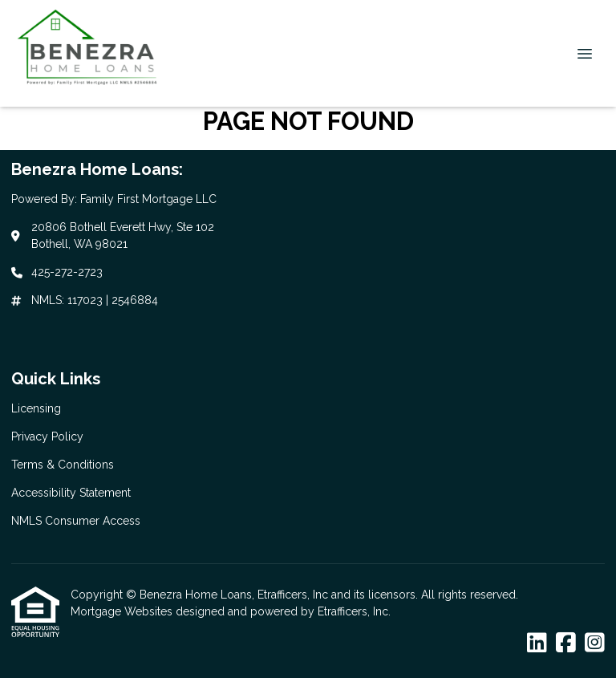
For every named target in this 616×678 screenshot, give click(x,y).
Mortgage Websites (123, 611)
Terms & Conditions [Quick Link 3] (63, 465)
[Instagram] (595, 643)
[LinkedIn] (537, 643)
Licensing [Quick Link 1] (36, 408)
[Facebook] (566, 643)
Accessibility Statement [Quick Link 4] (71, 493)
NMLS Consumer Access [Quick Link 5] (76, 521)
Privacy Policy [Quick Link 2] (47, 436)
